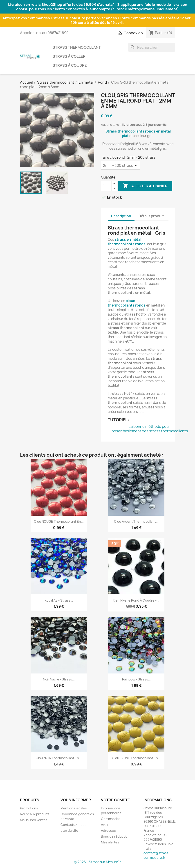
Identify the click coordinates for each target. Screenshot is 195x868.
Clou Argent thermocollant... (136, 521)
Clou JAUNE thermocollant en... (136, 758)
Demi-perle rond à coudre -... (136, 600)
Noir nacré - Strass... (59, 679)
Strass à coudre (70, 65)
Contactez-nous (73, 825)
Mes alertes (110, 842)
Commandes (111, 819)
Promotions (29, 808)
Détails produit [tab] (151, 216)
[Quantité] (106, 186)
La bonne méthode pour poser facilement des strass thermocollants (150, 429)
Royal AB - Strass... (59, 600)
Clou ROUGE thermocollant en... (59, 521)
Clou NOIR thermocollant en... (59, 758)
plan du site (69, 830)
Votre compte (115, 800)
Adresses (108, 830)
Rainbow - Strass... (136, 679)
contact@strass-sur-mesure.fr (157, 855)
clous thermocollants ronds (127, 303)
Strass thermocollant (77, 47)
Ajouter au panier (145, 186)
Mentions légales (74, 808)
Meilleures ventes (34, 820)
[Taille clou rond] (121, 165)
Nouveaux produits (35, 814)
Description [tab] (121, 216)
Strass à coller (69, 56)
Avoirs (106, 825)
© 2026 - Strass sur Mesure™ (97, 862)
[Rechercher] (152, 47)
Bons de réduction (115, 836)
